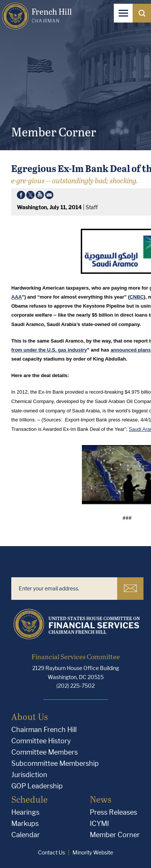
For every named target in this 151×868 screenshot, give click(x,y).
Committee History (41, 741)
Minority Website (93, 852)
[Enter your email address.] (64, 589)
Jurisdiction (29, 775)
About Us (29, 716)
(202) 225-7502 (75, 686)
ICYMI (99, 823)
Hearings (25, 812)
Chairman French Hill (44, 730)
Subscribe (130, 588)
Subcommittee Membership (55, 763)
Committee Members (45, 752)
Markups (25, 823)
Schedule (29, 799)
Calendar (26, 835)
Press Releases (113, 812)
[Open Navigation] (123, 13)
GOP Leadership (37, 786)
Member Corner (115, 835)
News (100, 799)
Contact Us (51, 852)
